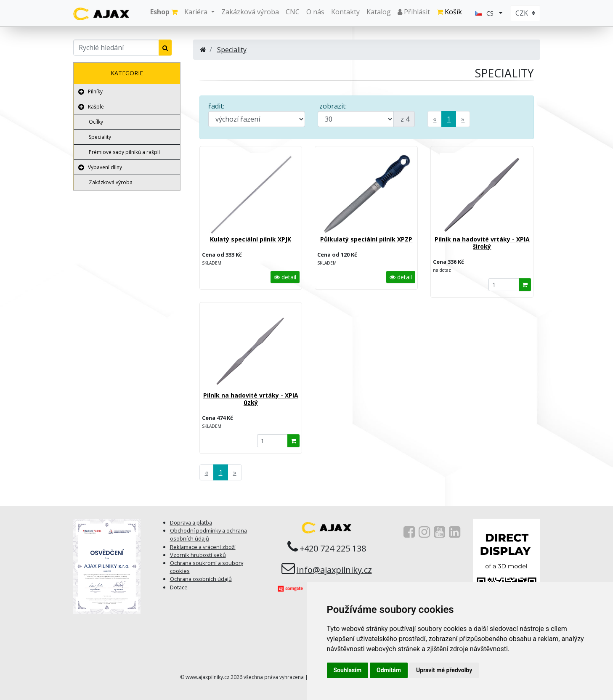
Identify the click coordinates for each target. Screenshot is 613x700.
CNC (293, 12)
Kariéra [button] (197, 12)
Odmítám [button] (389, 670)
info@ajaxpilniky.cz (334, 570)
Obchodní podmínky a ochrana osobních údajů (208, 534)
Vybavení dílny (105, 167)
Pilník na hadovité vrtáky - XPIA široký (482, 243)
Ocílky (96, 122)
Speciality (100, 137)
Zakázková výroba (250, 12)
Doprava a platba (191, 522)
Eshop (164, 12)
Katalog (379, 12)
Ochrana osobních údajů (201, 579)
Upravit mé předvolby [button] (444, 670)
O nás (315, 12)
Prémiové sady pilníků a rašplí (124, 152)
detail (285, 277)
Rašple (96, 107)
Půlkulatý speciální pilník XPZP (366, 239)
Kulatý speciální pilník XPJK (251, 239)
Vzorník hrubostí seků (198, 555)
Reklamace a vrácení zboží (203, 547)
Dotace (179, 587)
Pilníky (95, 91)
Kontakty (345, 12)
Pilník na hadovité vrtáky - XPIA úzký (251, 399)
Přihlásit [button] (414, 12)
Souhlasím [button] (348, 670)
